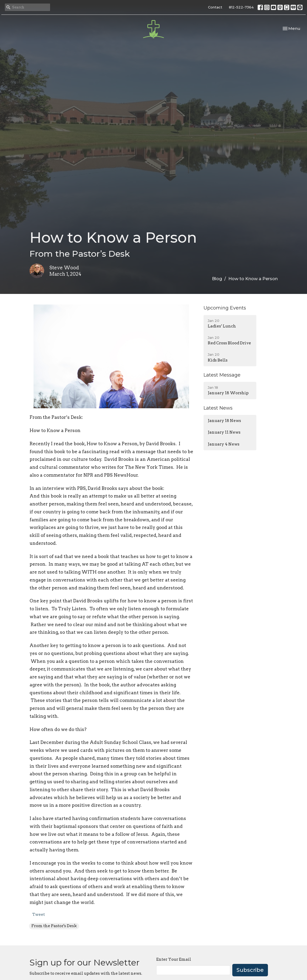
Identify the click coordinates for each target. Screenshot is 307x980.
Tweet (39, 915)
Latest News (218, 408)
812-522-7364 (241, 7)
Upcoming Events (225, 308)
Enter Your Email (174, 959)
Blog (217, 279)
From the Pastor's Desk (54, 926)
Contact (215, 7)
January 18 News (224, 421)
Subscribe (250, 970)
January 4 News (224, 444)
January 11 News (224, 432)
